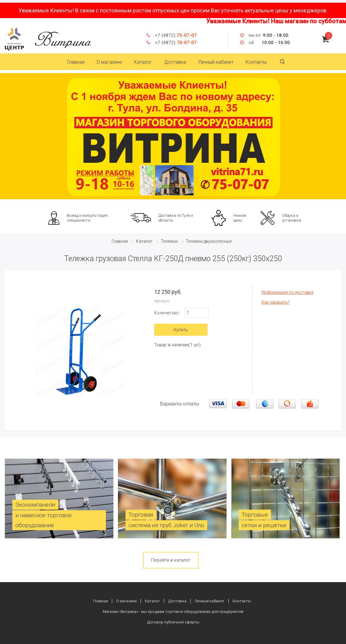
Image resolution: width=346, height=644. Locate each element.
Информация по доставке (287, 292)
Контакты (256, 62)
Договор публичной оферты (173, 622)
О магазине (109, 62)
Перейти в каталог (171, 560)
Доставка (175, 62)
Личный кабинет (216, 62)
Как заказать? (276, 302)
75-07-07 (176, 35)
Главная (76, 62)
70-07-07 (176, 43)
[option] (173, 136)
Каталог (143, 62)
